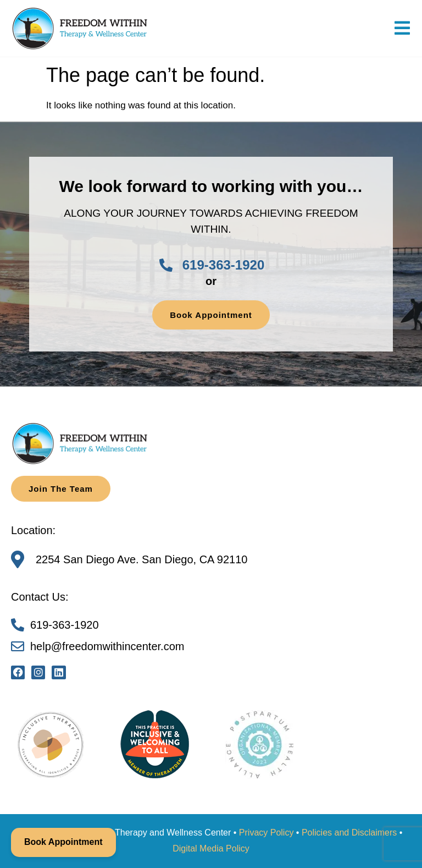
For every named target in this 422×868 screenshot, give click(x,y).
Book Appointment (63, 842)
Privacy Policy (266, 833)
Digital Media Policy (211, 848)
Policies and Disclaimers (349, 833)
